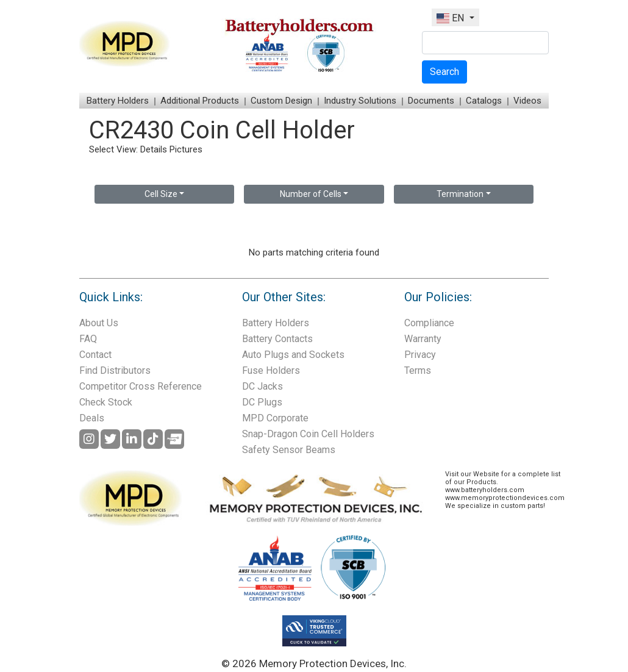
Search (444, 72)
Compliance (429, 323)
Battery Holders (118, 101)
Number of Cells (311, 194)
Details (154, 149)
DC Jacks (262, 386)
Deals (92, 418)
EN (451, 18)
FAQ (88, 339)
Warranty (423, 339)
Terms (418, 370)
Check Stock (106, 402)
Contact (95, 355)
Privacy (420, 355)
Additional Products (200, 101)
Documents (431, 101)
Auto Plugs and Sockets (293, 355)
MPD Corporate (275, 418)
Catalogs (484, 101)
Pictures (186, 149)
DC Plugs (262, 402)
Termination (460, 194)
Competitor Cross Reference (141, 386)
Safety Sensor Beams (289, 450)
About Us (99, 323)
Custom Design (281, 101)
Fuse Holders (271, 370)
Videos (527, 101)
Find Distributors (115, 370)
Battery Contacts (277, 339)
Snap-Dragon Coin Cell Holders (308, 434)
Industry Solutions (360, 101)
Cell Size (161, 194)
